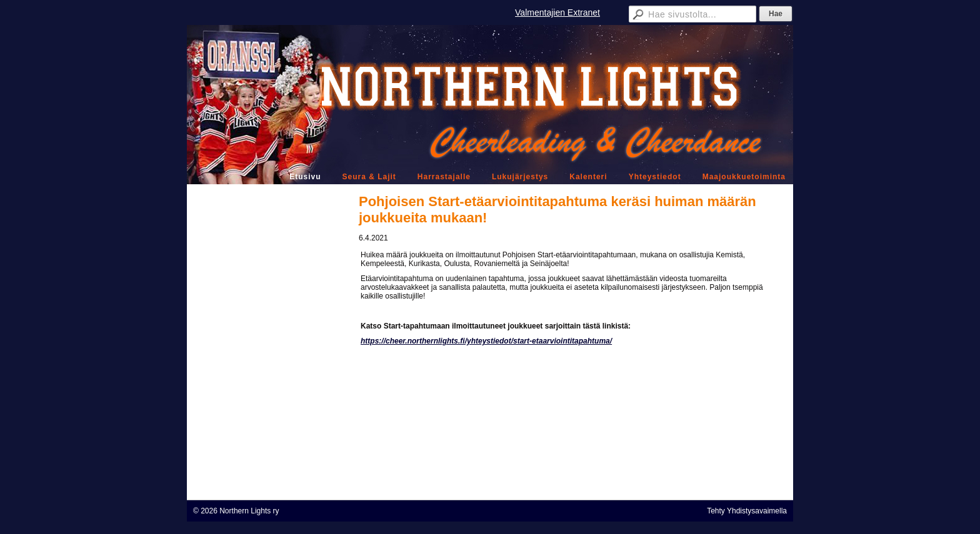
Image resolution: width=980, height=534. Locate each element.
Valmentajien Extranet (557, 12)
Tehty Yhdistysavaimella (747, 511)
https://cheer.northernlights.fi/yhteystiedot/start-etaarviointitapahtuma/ (486, 341)
